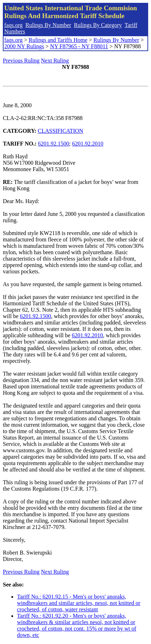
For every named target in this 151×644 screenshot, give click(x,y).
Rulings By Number (48, 25)
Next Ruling (55, 61)
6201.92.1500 (54, 144)
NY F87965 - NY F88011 (79, 46)
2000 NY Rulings (24, 46)
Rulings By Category (98, 25)
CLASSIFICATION (61, 131)
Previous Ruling (21, 61)
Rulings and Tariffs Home (58, 40)
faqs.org (13, 25)
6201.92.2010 (88, 144)
